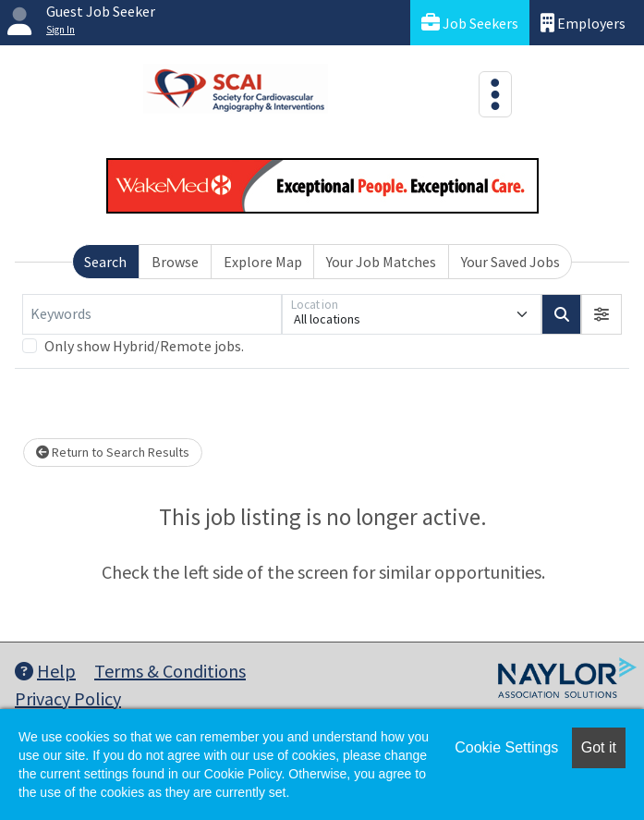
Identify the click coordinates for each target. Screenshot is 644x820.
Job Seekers (470, 23)
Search (105, 262)
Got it (599, 747)
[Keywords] (152, 314)
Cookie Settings (506, 747)
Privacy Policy (68, 698)
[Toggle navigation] (495, 94)
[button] (601, 314)
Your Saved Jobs (510, 262)
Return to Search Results (113, 452)
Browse (175, 262)
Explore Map (263, 262)
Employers (583, 23)
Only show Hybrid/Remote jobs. (144, 346)
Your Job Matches (381, 262)
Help (45, 671)
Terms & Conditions (170, 671)
